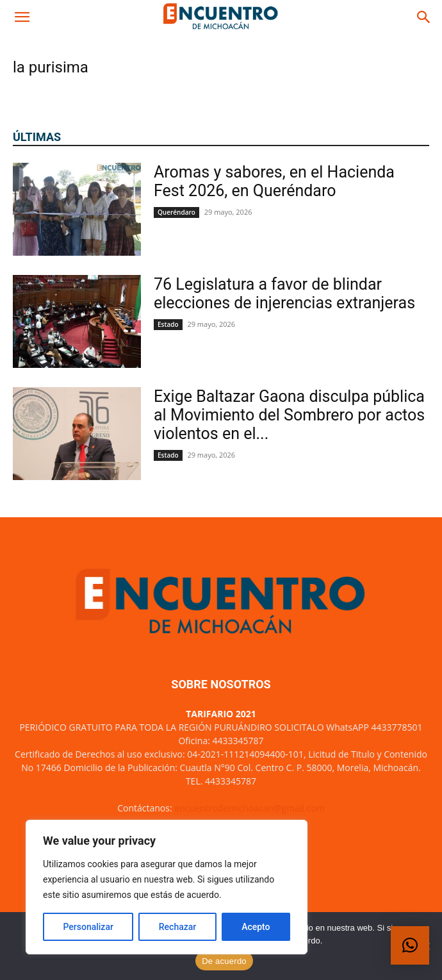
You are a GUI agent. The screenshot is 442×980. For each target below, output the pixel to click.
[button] (22, 17)
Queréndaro (176, 212)
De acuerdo (224, 961)
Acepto (256, 927)
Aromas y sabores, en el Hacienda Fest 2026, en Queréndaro (274, 181)
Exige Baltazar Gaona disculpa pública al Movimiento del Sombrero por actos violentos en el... (289, 415)
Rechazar (177, 927)
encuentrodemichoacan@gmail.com (250, 808)
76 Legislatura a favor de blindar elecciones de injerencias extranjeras (284, 294)
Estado (168, 324)
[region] (167, 887)
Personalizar (88, 927)
